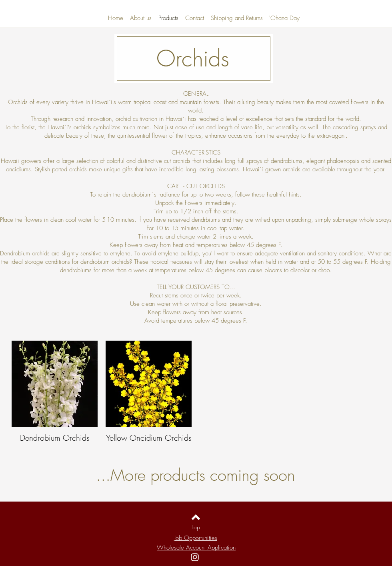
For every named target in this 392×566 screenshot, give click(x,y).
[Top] (196, 527)
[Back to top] (196, 517)
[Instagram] (195, 557)
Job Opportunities (196, 538)
